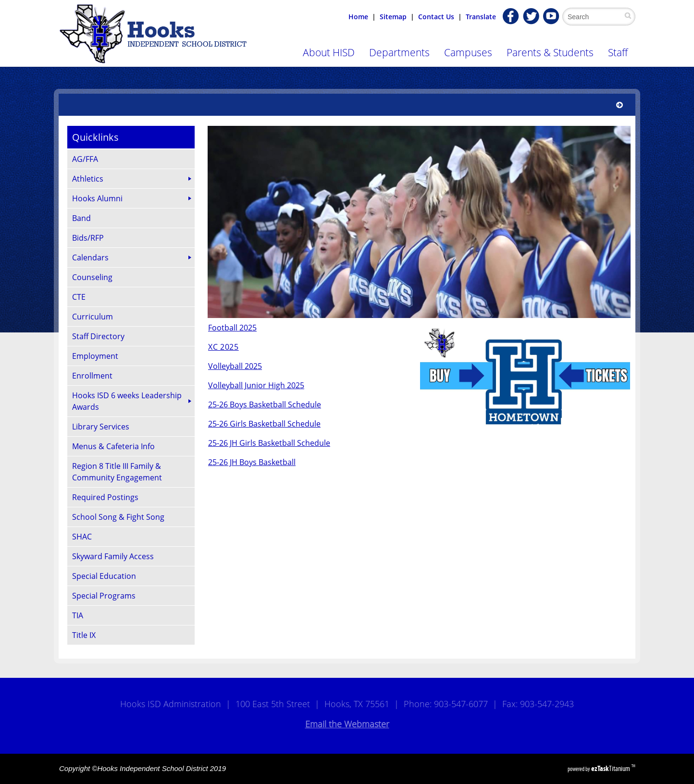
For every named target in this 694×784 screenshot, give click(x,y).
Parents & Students (550, 52)
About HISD (329, 52)
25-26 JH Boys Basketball (252, 462)
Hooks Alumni (97, 198)
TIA (78, 615)
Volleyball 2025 (235, 366)
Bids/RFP (88, 238)
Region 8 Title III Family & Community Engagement (117, 472)
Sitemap (393, 17)
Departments (399, 52)
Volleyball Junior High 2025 (256, 385)
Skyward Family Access (113, 556)
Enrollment (92, 376)
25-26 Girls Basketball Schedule (264, 424)
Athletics (88, 179)
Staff (618, 52)
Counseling (92, 277)
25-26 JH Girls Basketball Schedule (269, 443)
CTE (79, 297)
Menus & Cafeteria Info (113, 446)
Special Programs (104, 596)
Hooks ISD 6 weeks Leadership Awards (127, 401)
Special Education (104, 576)
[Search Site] (596, 17)
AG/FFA (85, 159)
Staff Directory (98, 336)
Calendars (90, 257)
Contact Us (436, 17)
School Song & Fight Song (118, 517)
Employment (95, 356)
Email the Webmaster (347, 724)
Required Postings (105, 497)
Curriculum (93, 317)
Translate (481, 17)
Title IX (84, 635)
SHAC (82, 537)
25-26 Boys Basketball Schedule (265, 404)
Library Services (101, 427)
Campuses (468, 52)
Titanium (611, 768)
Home (358, 17)
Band (81, 218)
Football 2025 (232, 328)
